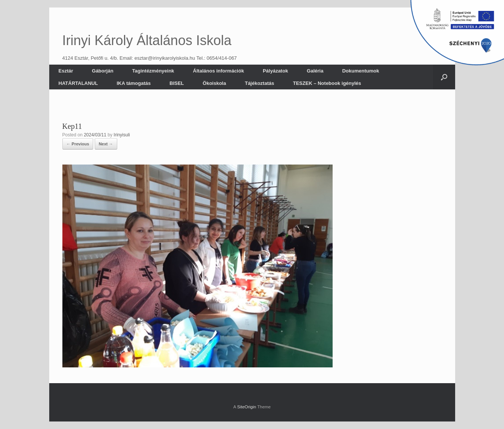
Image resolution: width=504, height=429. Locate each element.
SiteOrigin (247, 407)
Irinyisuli (122, 135)
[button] (444, 77)
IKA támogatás (134, 83)
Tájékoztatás (259, 83)
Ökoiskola (214, 83)
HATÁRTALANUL (78, 83)
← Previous (78, 144)
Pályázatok (275, 71)
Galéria (315, 71)
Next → (106, 144)
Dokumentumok (360, 71)
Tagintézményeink (153, 71)
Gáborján (103, 71)
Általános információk (218, 71)
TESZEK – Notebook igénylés (327, 83)
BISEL (177, 83)
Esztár (66, 71)
